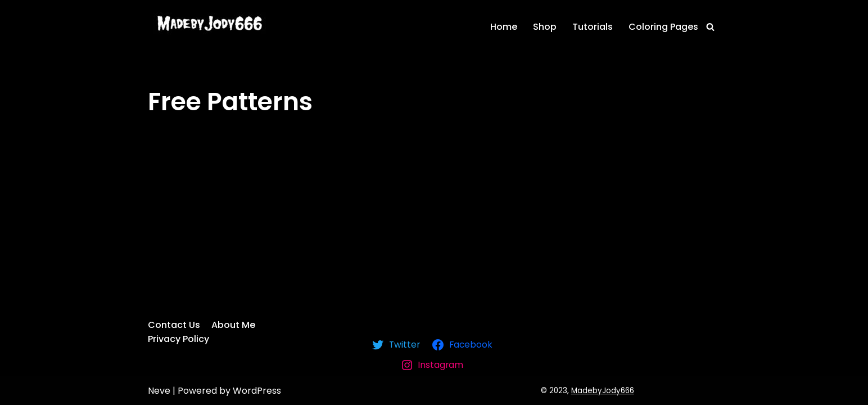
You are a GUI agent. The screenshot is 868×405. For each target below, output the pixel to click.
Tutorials (593, 27)
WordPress (257, 391)
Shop (545, 27)
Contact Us (174, 325)
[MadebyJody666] (207, 23)
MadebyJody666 (603, 391)
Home (504, 27)
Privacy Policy (178, 339)
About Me (233, 325)
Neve (159, 391)
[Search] (710, 27)
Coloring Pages (663, 27)
